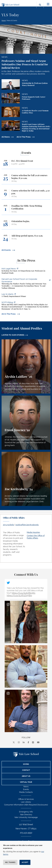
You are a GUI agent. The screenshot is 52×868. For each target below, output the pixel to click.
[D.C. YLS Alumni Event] (26, 164)
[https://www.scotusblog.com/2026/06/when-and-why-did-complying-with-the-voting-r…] (26, 306)
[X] (14, 742)
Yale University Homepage (26, 817)
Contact (26, 770)
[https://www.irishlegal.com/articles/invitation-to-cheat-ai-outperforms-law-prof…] (26, 271)
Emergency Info (26, 812)
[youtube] (38, 742)
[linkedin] (24, 742)
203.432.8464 (9, 525)
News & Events (12, 21)
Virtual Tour (26, 782)
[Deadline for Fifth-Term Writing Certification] (26, 210)
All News (6, 137)
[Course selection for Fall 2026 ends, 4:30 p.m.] (26, 194)
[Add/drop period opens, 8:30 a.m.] (26, 239)
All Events (6, 250)
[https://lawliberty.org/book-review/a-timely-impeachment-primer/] (26, 295)
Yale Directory (26, 815)
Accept (25, 862)
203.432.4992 (26, 833)
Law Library (26, 802)
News (26, 787)
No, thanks (10, 862)
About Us (26, 776)
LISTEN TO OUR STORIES (13, 335)
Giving (26, 764)
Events (26, 789)
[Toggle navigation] (48, 4)
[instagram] (19, 742)
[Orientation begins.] (26, 225)
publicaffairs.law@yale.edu (27, 525)
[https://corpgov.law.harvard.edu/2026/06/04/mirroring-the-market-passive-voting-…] (26, 284)
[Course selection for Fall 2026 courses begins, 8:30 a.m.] (26, 179)
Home (4, 21)
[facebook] (28, 742)
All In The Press (24, 137)
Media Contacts (26, 792)
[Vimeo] (33, 742)
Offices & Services (26, 799)
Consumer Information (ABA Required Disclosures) (26, 805)
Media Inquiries (33, 532)
